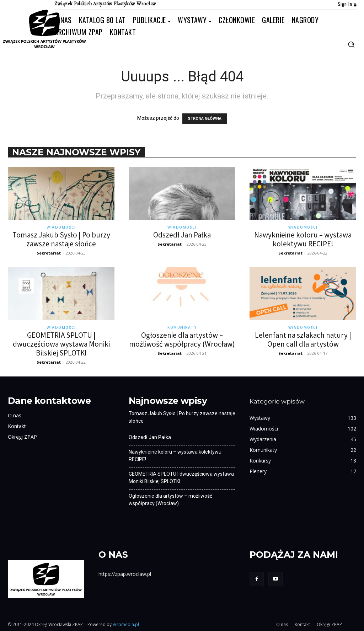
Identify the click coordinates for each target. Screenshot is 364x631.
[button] (351, 44)
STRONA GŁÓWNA (205, 119)
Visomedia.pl (126, 624)
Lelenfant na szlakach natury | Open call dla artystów (303, 339)
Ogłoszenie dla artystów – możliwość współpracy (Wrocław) (182, 339)
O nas (15, 415)
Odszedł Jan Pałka (182, 235)
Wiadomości (61, 227)
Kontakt (17, 426)
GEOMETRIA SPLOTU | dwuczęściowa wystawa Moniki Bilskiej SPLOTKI (61, 344)
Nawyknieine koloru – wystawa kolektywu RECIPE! (303, 239)
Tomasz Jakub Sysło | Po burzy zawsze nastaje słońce (61, 239)
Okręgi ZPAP (22, 437)
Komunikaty (182, 327)
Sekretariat (49, 253)
